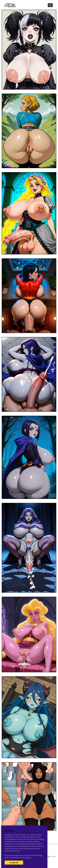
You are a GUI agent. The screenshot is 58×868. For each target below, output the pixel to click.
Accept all (14, 863)
